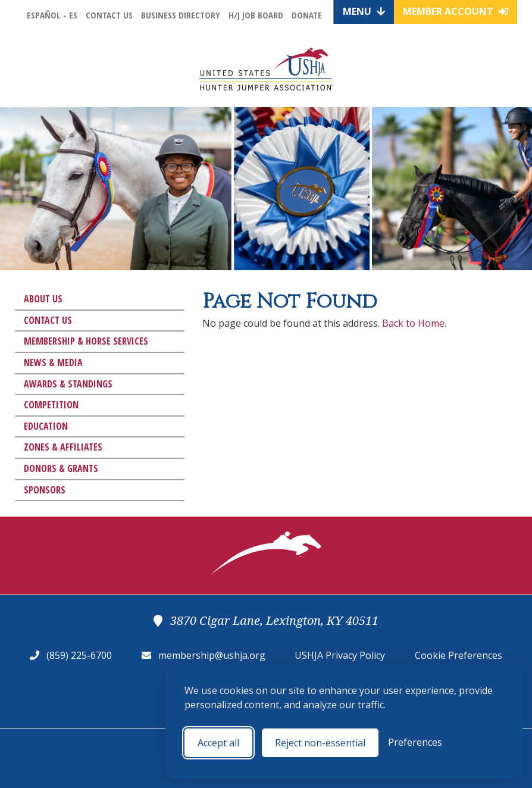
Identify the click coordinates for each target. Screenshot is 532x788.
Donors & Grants (61, 468)
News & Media (53, 362)
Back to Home (413, 323)
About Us (43, 299)
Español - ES (52, 15)
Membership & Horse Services (86, 341)
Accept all (218, 743)
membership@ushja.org (212, 655)
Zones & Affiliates (63, 447)
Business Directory (181, 15)
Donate (307, 15)
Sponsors (45, 490)
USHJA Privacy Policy (340, 655)
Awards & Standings (68, 384)
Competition (51, 405)
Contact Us (109, 15)
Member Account (456, 11)
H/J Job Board (256, 15)
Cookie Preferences (459, 655)
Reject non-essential (320, 743)
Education (46, 426)
